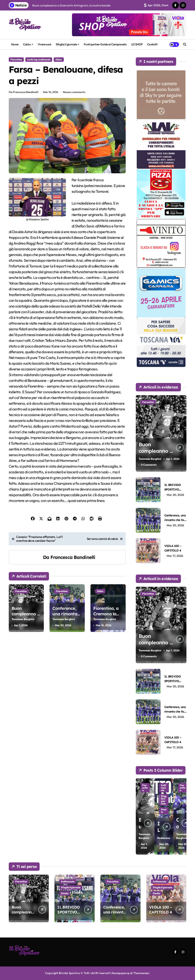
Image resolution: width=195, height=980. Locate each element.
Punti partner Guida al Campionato (105, 44)
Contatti (152, 44)
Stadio (65, 893)
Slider (59, 59)
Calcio (28, 44)
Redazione (161, 832)
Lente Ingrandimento (39, 59)
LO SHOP (137, 44)
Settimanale (162, 795)
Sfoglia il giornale (68, 44)
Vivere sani (44, 44)
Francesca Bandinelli (73, 558)
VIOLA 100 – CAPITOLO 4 (161, 910)
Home (15, 44)
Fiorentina (16, 59)
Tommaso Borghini (23, 620)
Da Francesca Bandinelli (24, 93)
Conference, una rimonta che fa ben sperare (65, 617)
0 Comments (149, 465)
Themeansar (141, 973)
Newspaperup (121, 973)
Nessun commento (74, 93)
